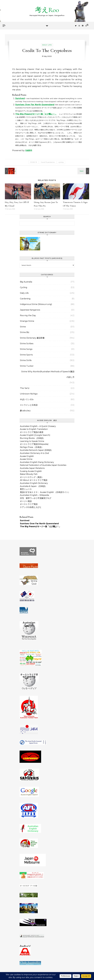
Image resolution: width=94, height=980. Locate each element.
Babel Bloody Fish (29, 474)
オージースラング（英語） (32, 477)
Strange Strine (27, 321)
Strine (23, 327)
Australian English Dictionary (34, 483)
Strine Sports (26, 355)
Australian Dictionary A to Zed (34, 453)
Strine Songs (26, 349)
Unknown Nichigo (29, 394)
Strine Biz (25, 332)
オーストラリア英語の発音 (32, 432)
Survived (20, 98)
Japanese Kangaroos (30, 310)
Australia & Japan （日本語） (33, 486)
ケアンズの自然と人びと (31, 507)
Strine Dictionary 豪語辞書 (32, 338)
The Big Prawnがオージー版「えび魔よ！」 (36, 114)
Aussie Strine (26, 459)
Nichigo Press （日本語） (32, 447)
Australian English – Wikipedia (34, 495)
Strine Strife (26, 360)
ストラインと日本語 (29, 405)
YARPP (29, 150)
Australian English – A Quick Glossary (38, 426)
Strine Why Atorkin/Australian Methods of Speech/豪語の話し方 (48, 374)
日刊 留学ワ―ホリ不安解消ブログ (36, 498)
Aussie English (27, 456)
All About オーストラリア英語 (34, 480)
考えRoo (47, 10)
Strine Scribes (27, 344)
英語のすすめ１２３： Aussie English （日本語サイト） (45, 492)
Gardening (25, 299)
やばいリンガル (27, 399)
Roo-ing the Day (28, 315)
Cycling (24, 287)
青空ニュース (26, 489)
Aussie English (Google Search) (35, 435)
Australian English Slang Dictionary (37, 462)
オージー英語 (26, 501)
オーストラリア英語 (29, 504)
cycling (61, 162)
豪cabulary (25, 411)
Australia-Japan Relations (32, 468)
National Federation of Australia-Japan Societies (43, 465)
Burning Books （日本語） (32, 438)
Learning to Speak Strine (32, 441)
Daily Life (47, 45)
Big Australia (26, 282)
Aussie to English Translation (34, 429)
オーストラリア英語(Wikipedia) (34, 444)
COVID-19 (33, 162)
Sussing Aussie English (31, 471)
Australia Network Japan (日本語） (36, 450)
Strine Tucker (27, 366)
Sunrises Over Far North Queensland (35, 105)
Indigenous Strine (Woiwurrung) (36, 304)
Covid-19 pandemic (48, 162)
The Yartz (25, 388)
